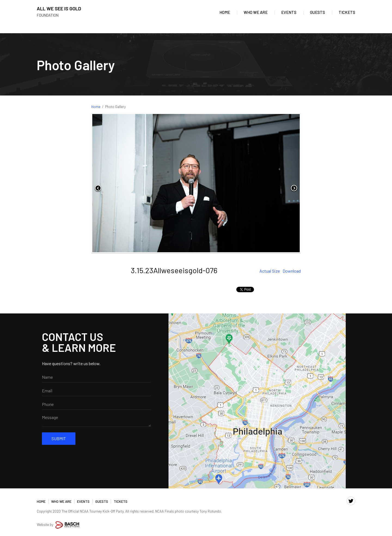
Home (96, 107)
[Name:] (96, 377)
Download (292, 271)
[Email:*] (96, 391)
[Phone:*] (96, 404)
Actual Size (270, 271)
